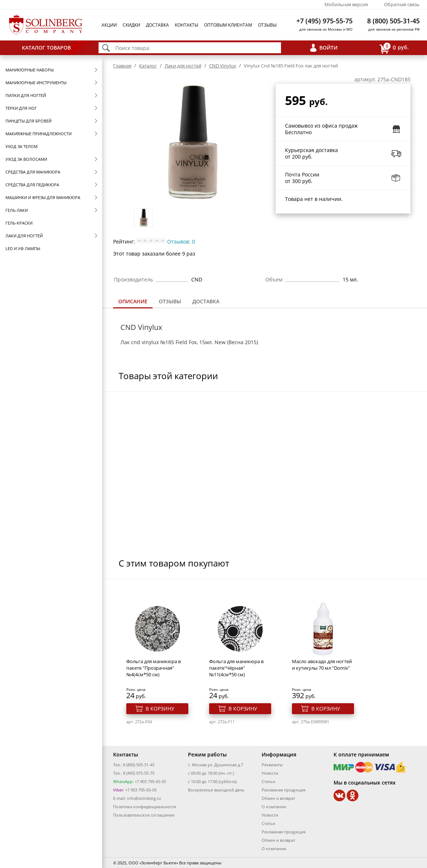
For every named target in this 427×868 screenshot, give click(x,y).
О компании (274, 807)
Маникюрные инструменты (36, 83)
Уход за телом (22, 146)
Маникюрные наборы (30, 70)
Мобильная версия (346, 4)
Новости (270, 773)
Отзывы (267, 25)
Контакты (186, 25)
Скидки (131, 25)
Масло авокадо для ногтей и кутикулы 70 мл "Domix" (322, 665)
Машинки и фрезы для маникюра (43, 197)
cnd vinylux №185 (153, 342)
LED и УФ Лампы (23, 248)
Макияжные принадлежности (39, 134)
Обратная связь (402, 4)
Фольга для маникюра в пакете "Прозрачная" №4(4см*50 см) (153, 668)
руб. (394, 48)
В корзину (160, 709)
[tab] (133, 302)
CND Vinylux (223, 66)
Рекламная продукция (284, 790)
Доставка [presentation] (206, 301)
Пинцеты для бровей (28, 121)
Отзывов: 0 (181, 242)
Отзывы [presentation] (170, 301)
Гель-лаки (17, 210)
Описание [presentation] (133, 301)
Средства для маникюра (33, 172)
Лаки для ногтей (24, 236)
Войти (328, 48)
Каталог (148, 66)
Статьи (268, 781)
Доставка (157, 25)
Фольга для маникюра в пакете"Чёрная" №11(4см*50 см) (236, 668)
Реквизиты (272, 765)
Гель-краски (19, 223)
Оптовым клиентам (228, 25)
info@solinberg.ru (144, 798)
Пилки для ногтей (26, 95)
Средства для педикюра (32, 185)
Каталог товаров (46, 48)
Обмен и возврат (278, 798)
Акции (109, 25)
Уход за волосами (26, 159)
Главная (122, 66)
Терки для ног (21, 108)
